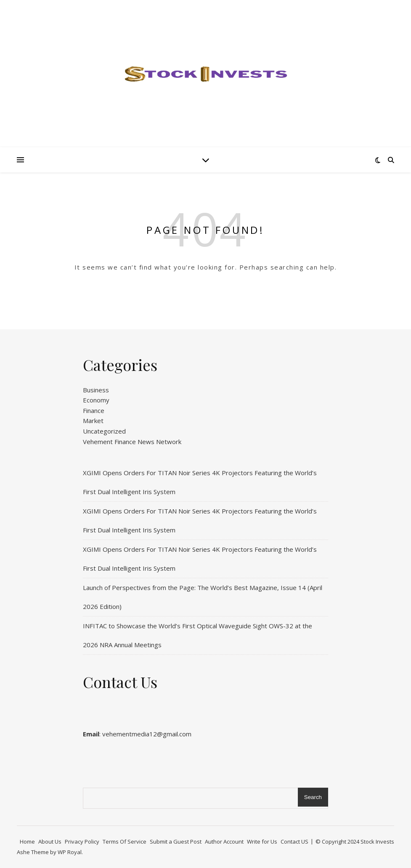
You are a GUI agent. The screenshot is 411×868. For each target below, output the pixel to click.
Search (313, 797)
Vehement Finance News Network (132, 442)
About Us (50, 842)
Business (96, 390)
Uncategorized (104, 431)
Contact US (294, 842)
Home (27, 842)
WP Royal (70, 852)
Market (93, 421)
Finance (94, 410)
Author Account (224, 842)
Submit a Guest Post (176, 842)
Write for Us (262, 842)
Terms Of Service (125, 842)
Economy (96, 400)
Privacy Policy (82, 842)
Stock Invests (377, 842)
